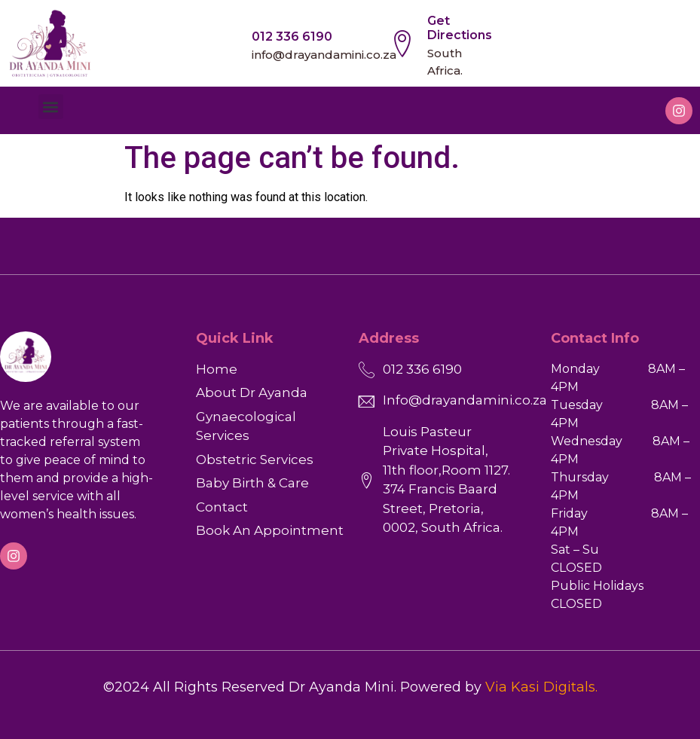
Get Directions (460, 28)
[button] (51, 107)
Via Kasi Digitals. (541, 687)
